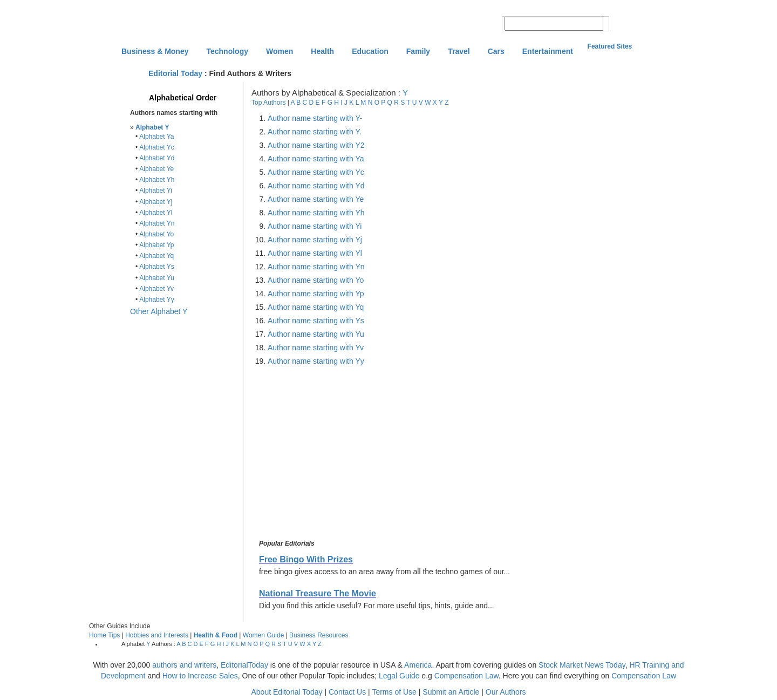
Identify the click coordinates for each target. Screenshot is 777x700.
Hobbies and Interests (157, 635)
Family (418, 51)
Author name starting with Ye (316, 199)
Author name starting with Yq (316, 307)
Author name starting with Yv (316, 348)
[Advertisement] (347, 453)
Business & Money (155, 51)
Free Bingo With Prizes (306, 559)
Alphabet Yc (157, 147)
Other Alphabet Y (159, 311)
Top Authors (268, 103)
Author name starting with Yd (316, 186)
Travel (459, 51)
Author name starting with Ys (316, 321)
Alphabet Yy (157, 300)
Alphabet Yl (156, 213)
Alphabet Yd (157, 158)
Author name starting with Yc (316, 172)
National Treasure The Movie (318, 593)
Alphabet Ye (156, 169)
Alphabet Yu (157, 278)
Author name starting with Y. (315, 132)
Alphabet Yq (156, 256)
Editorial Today (175, 73)
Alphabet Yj (156, 202)
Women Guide (263, 635)
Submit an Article (451, 692)
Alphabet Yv (156, 289)
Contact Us (347, 692)
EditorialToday (244, 665)
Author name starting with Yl (315, 253)
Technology (227, 51)
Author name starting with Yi (315, 226)
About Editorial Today (287, 692)
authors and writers (184, 665)
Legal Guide (399, 676)
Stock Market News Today (582, 665)
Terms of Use (394, 692)
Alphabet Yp (156, 245)
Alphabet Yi (156, 191)
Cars (496, 51)
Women (280, 51)
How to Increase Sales (200, 676)
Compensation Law (466, 676)
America (418, 665)
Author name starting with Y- (315, 118)
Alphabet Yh (157, 180)
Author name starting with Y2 (316, 145)
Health (322, 51)
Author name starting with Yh (316, 213)
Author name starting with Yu (316, 334)
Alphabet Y (152, 127)
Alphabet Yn (157, 223)
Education (370, 51)
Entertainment (548, 51)
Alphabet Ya (156, 137)
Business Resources (319, 635)
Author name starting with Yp (316, 294)
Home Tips (104, 635)
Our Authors (506, 692)
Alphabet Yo (156, 234)
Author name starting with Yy (316, 361)
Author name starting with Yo (316, 280)
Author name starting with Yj (315, 240)
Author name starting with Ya (316, 159)
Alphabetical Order (183, 98)
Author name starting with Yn (316, 267)
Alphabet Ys (157, 267)
